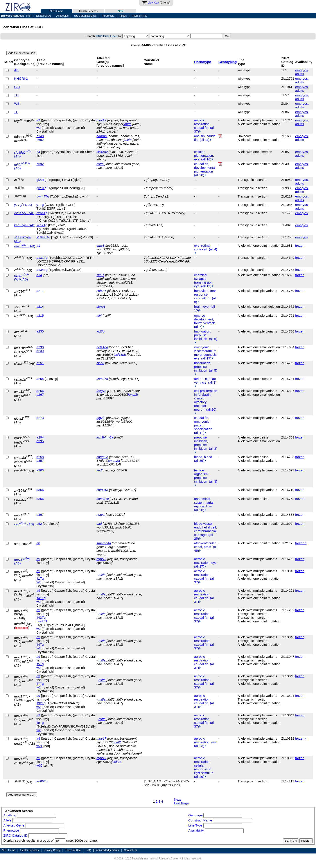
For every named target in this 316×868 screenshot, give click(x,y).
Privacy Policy (52, 850)
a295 (40, 441)
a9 (38, 120)
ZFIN (120, 11)
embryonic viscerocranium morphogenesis (206, 351)
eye (197, 159)
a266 (40, 391)
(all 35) (200, 461)
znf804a (102, 490)
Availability (196, 830)
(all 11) (200, 433)
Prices (123, 16)
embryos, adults (302, 72)
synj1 (100, 275)
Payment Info (139, 16)
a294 (40, 437)
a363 (40, 470)
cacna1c (103, 499)
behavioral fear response (205, 293)
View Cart (153, 3)
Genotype (195, 815)
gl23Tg (41, 188)
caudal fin (201, 128)
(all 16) (207, 159)
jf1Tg (40, 578)
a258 (40, 457)
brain (198, 306)
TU (16, 95)
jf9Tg (40, 723)
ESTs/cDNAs (44, 16)
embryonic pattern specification (203, 425)
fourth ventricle (205, 323)
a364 (40, 490)
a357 (40, 461)
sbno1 (101, 306)
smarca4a (104, 543)
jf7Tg (40, 684)
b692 (40, 140)
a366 (40, 499)
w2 (39, 128)
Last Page (181, 803)
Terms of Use (73, 850)
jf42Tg (41, 617)
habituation (202, 331)
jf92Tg (41, 703)
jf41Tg (41, 598)
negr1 (101, 515)
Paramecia (108, 16)
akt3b (101, 331)
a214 (40, 306)
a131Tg (42, 258)
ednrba (102, 136)
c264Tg (42, 213)
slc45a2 (102, 152)
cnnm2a (114, 461)
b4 (38, 152)
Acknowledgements (108, 850)
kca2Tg (42, 225)
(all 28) (200, 510)
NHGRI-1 (21, 78)
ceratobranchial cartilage (206, 533)
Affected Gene (14, 825)
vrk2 (100, 470)
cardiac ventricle (205, 381)
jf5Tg (40, 664)
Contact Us (130, 850)
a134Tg (42, 270)
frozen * (301, 543)
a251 (40, 363)
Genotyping (227, 62)
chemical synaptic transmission (203, 279)
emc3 (101, 245)
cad (99, 524)
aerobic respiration (202, 122)
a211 (40, 291)
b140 (40, 136)
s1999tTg (43, 237)
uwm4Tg (43, 196)
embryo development (204, 317)
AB (16, 70)
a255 (40, 379)
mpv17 (101, 120)
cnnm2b (102, 457)
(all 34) (206, 140)
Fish (29, 16)
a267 (40, 394)
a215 (40, 315)
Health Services (88, 11)
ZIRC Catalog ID (15, 835)
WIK (17, 103)
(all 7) (199, 327)
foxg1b (133, 394)
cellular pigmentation (204, 154)
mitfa (128, 124)
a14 (39, 275)
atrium (199, 379)
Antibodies (62, 16)
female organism (201, 472)
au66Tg (42, 781)
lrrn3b (101, 437)
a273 (40, 418)
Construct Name (200, 820)
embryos (302, 213)
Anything (10, 815)
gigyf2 (101, 418)
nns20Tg (43, 621)
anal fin (199, 136)
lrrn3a (109, 437)
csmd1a (102, 379)
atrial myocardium (204, 504)
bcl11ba (102, 347)
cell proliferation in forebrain (206, 393)
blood (198, 457)
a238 (40, 347)
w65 (39, 765)
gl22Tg (41, 180)
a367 (40, 515)
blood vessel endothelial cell (205, 525)
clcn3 (100, 363)
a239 (40, 351)
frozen (300, 245)
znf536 (101, 291)
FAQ (88, 850)
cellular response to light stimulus (204, 769)
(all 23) (200, 746)
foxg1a (101, 391)
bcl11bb (120, 355)
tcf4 (99, 315)
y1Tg (40, 205)
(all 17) (207, 358)
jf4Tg (40, 644)
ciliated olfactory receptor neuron (200, 404)
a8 (38, 543)
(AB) (23, 205)
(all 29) (200, 777)
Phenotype (203, 62)
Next (177, 799)
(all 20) (200, 175)
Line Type (195, 825)
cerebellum (202, 298)
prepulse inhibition (201, 337)
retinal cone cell (202, 247)
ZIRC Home (56, 11)
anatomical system (202, 501)
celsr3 (117, 762)
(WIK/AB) (22, 277)
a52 (39, 524)
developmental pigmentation (205, 169)
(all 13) (207, 286)
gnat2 (117, 742)
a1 (38, 245)
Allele (7, 820)
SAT (17, 87)
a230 (40, 331)
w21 (39, 746)
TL (16, 112)
